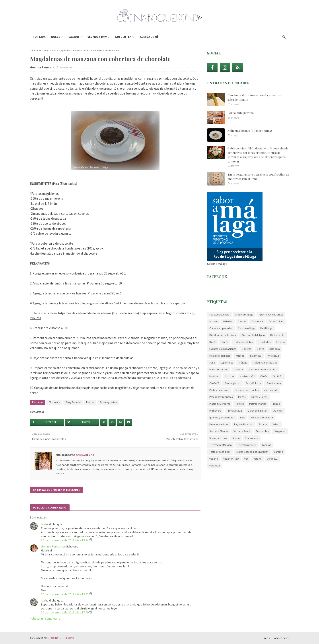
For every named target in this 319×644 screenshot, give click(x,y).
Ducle (213, 342)
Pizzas (242, 397)
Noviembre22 (247, 376)
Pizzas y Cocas (259, 397)
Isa (43, 524)
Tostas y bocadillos (220, 452)
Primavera (215, 411)
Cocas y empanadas (221, 328)
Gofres (260, 349)
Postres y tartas (47, 50)
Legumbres (227, 363)
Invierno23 (255, 356)
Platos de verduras (220, 404)
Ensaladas (265, 342)
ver (246, 459)
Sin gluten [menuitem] (123, 37)
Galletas (246, 349)
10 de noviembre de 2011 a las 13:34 (65, 540)
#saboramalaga (244, 314)
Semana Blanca (219, 431)
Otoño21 (278, 376)
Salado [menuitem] (74, 37)
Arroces (214, 321)
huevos (240, 356)
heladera (275, 349)
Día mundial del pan (253, 335)
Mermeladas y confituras (263, 369)
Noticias (230, 376)
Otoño (264, 376)
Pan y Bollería (73, 402)
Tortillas (266, 445)
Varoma (279, 452)
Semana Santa (242, 431)
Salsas (276, 424)
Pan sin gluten (232, 383)
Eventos (280, 342)
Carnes (242, 321)
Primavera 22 (234, 411)
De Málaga (266, 328)
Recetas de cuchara (262, 417)
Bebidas (228, 321)
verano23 (215, 465)
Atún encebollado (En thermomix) (250, 131)
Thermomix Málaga (221, 445)
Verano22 (272, 459)
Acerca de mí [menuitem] (149, 37)
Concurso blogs (246, 328)
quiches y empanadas (222, 417)
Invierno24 (273, 356)
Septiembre (262, 431)
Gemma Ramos (41, 67)
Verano (257, 459)
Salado (263, 424)
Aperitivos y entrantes (271, 314)
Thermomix (252, 438)
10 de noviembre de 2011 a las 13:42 (65, 594)
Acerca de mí (282, 638)
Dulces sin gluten (243, 342)
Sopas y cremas (218, 438)
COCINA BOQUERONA (62, 638)
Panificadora (274, 383)
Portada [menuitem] (39, 37)
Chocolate (54, 402)
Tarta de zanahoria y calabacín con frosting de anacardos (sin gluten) (258, 177)
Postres (90, 402)
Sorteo (236, 438)
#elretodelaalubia (219, 314)
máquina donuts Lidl (265, 363)
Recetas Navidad (219, 424)
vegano (214, 459)
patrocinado (271, 390)
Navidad (214, 376)
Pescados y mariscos (221, 397)
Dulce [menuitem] (56, 37)
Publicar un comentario (45, 619)
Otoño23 (214, 383)
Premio (276, 404)
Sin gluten (280, 431)
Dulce (225, 342)
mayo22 (238, 369)
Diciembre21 (277, 335)
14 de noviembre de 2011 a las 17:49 (65, 612)
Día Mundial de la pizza (223, 335)
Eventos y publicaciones (223, 349)
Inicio (33, 50)
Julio (212, 363)
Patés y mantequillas (247, 390)
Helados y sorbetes (220, 356)
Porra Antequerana (241, 113)
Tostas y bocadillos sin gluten (252, 452)
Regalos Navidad (244, 424)
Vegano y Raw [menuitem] (97, 37)
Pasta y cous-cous (219, 390)
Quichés (278, 411)
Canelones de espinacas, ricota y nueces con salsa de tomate (256, 97)
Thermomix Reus (247, 445)
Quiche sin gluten (257, 411)
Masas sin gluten (219, 369)
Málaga (243, 363)
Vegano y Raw (231, 459)
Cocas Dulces (276, 321)
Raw (243, 417)
